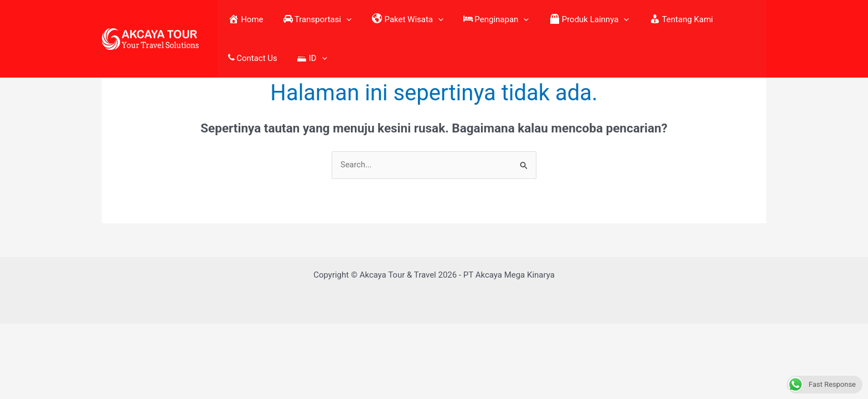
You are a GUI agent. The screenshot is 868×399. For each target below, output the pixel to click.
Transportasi (308, 19)
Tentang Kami (631, 19)
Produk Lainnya (549, 19)
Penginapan (466, 19)
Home (246, 19)
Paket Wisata (387, 19)
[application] (336, 19)
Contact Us (697, 19)
